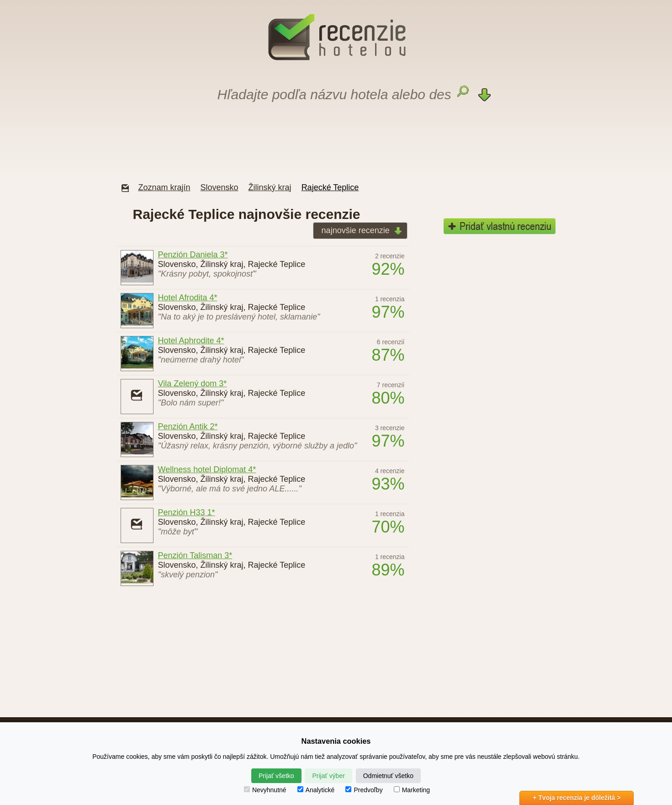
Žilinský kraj (270, 187)
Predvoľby (364, 790)
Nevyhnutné (265, 790)
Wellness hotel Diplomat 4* (207, 469)
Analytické (316, 790)
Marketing (412, 790)
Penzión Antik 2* (188, 426)
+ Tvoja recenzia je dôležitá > (577, 798)
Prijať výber (328, 776)
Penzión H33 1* (187, 512)
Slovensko (220, 187)
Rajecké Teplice (330, 187)
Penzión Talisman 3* (195, 555)
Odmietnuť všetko (388, 776)
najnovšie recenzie (359, 231)
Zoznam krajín (164, 187)
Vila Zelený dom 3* (193, 384)
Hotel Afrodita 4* (188, 298)
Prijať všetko (276, 776)
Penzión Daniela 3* (193, 255)
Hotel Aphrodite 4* (191, 341)
